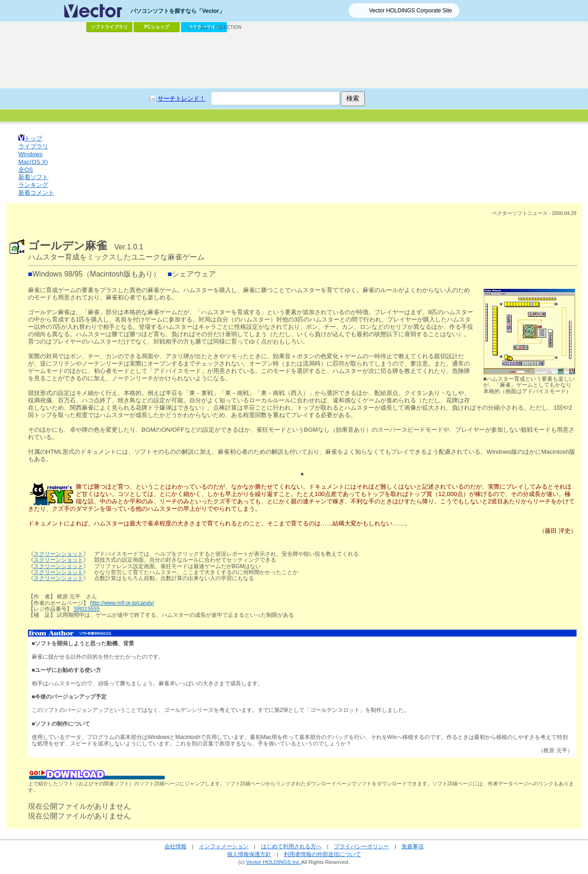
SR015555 (87, 609)
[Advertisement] (294, 60)
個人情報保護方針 (249, 854)
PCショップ (157, 27)
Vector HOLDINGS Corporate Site (410, 11)
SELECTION (229, 27)
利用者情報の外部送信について (322, 854)
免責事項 (413, 846)
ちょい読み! (199, 27)
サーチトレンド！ (181, 99)
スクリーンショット (58, 554)
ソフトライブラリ (109, 27)
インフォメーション (224, 846)
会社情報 (175, 846)
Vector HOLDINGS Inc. (274, 862)
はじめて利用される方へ (291, 846)
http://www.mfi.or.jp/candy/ (122, 603)
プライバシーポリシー (362, 846)
